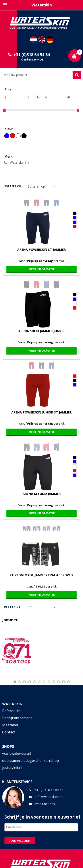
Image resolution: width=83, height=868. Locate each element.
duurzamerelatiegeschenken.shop (31, 760)
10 (59, 682)
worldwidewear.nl (17, 753)
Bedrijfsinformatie (17, 718)
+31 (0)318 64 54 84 (32, 55)
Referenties (12, 711)
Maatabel (10, 725)
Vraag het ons (45, 804)
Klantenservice (32, 59)
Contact (9, 732)
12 (68, 682)
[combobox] (37, 75)
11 (64, 682)
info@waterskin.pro (49, 797)
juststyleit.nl (12, 768)
